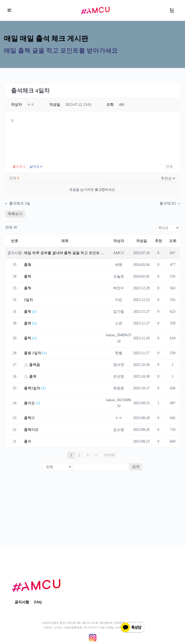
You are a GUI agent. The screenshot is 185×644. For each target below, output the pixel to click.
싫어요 (36, 166)
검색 (136, 467)
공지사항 (22, 602)
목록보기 (15, 214)
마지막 (109, 455)
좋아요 (19, 166)
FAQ (38, 602)
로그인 (100, 190)
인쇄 (169, 166)
